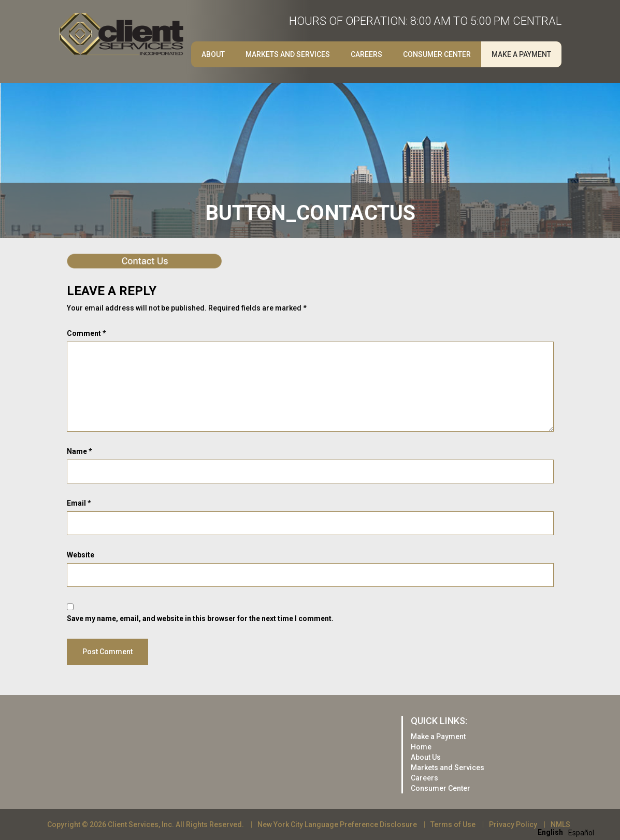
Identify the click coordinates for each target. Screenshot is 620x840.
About (213, 54)
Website (81, 555)
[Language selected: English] (568, 832)
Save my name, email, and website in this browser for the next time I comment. (200, 618)
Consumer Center (437, 54)
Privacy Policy (513, 824)
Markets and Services (288, 54)
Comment (86, 333)
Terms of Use (453, 824)
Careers (366, 54)
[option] (581, 833)
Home (421, 747)
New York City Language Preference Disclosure (337, 824)
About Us (426, 757)
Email (79, 503)
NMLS (560, 824)
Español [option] (581, 833)
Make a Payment (521, 54)
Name (80, 451)
